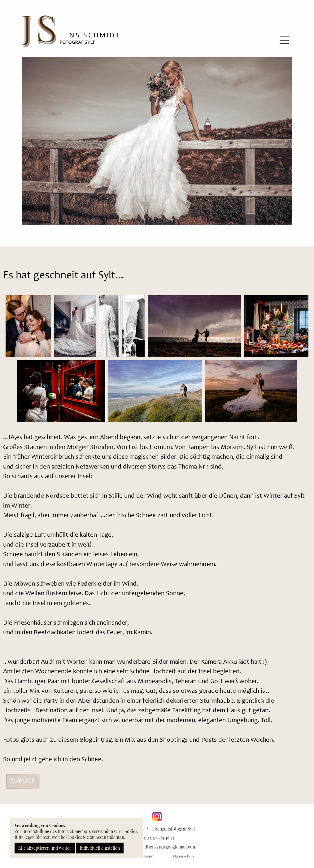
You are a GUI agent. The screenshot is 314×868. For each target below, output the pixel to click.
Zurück (23, 781)
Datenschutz (184, 856)
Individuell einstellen (100, 848)
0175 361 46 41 (162, 838)
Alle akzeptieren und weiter (45, 848)
